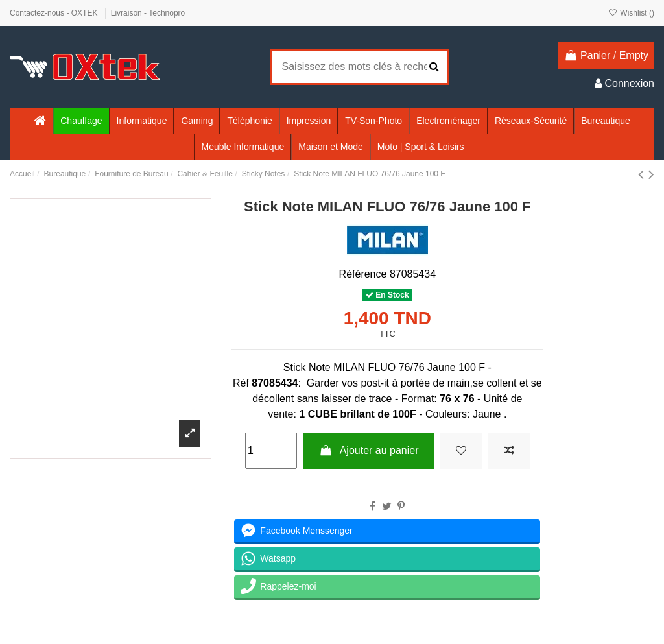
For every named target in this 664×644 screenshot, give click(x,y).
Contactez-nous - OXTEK (55, 13)
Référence (363, 274)
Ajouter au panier (369, 450)
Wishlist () (631, 13)
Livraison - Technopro (148, 13)
